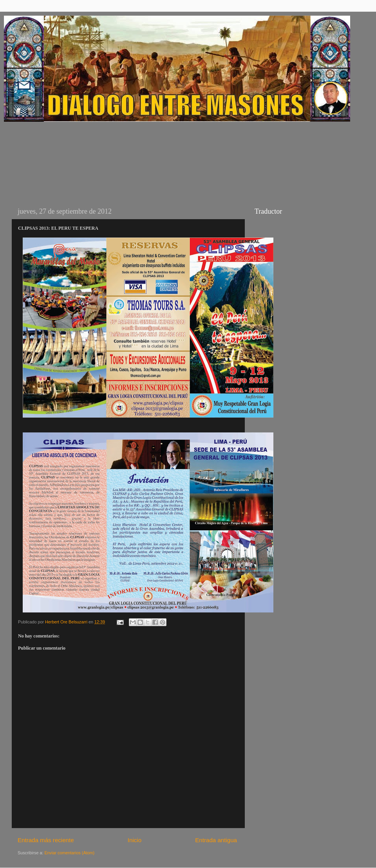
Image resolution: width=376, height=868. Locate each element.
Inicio (135, 840)
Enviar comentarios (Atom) (69, 853)
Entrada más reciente (46, 840)
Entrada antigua (216, 840)
